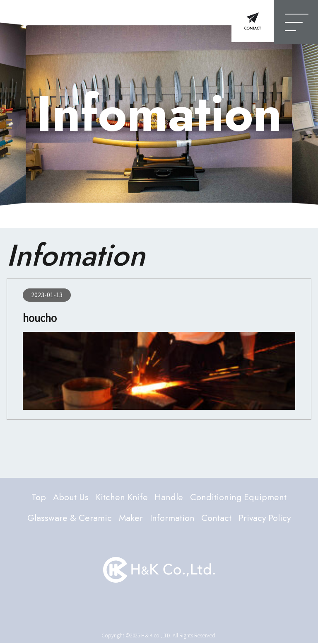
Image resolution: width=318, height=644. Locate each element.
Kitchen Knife (122, 497)
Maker (129, 518)
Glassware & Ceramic (67, 518)
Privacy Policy (266, 518)
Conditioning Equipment (240, 497)
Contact (217, 518)
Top (36, 497)
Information (172, 518)
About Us (69, 497)
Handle (169, 497)
